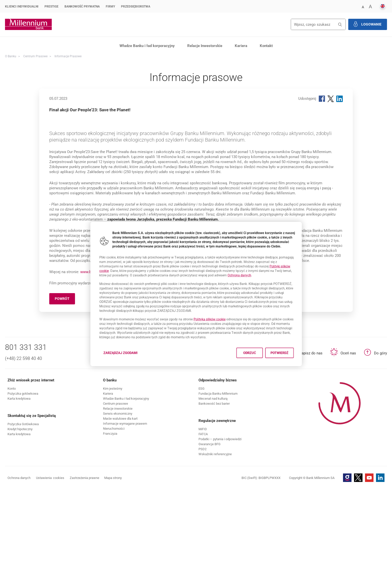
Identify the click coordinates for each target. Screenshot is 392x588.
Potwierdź (298, 366)
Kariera (241, 46)
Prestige (51, 7)
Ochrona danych (249, 271)
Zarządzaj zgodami (106, 368)
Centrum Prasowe (35, 56)
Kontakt (266, 46)
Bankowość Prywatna (82, 7)
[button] (363, 7)
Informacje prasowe (68, 56)
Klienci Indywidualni (22, 7)
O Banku (11, 56)
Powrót (65, 398)
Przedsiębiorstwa (136, 7)
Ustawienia (50, 577)
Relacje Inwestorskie (205, 46)
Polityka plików (213, 325)
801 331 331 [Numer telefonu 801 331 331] (26, 446)
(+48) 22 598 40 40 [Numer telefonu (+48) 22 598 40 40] (23, 457)
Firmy (110, 7)
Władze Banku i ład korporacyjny (147, 46)
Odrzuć (261, 366)
